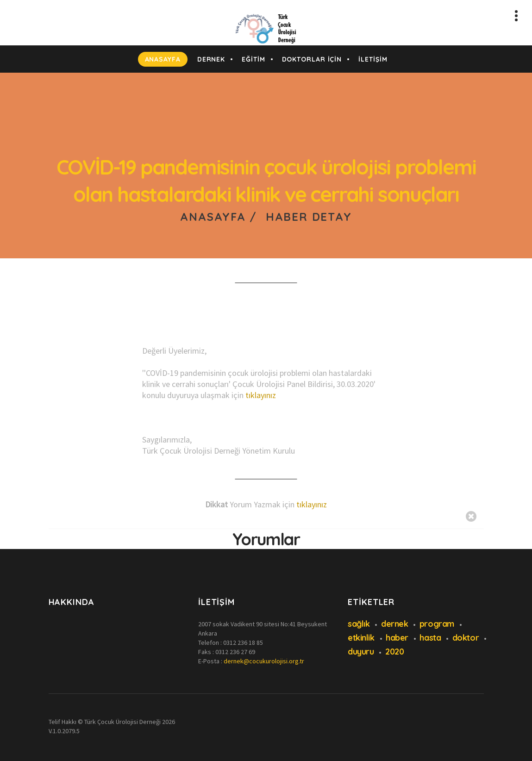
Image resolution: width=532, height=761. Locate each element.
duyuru (361, 652)
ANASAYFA (163, 59)
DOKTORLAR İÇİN (312, 59)
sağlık (359, 624)
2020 (394, 652)
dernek (394, 624)
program (437, 624)
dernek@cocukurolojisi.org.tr (264, 661)
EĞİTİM (253, 59)
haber (397, 638)
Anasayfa (213, 217)
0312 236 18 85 (243, 642)
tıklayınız (261, 395)
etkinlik (361, 638)
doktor (466, 638)
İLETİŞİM (373, 59)
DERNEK (211, 59)
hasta (430, 638)
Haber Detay (309, 217)
